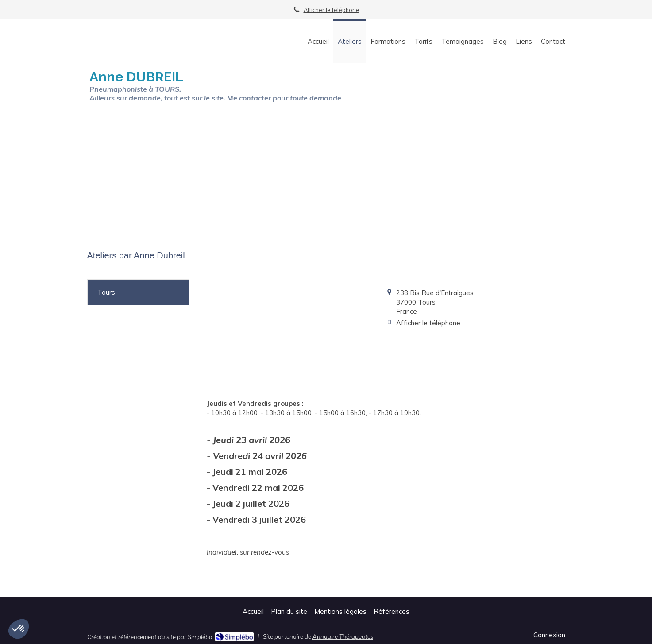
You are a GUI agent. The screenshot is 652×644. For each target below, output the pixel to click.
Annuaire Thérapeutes (343, 636)
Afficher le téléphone (332, 10)
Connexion (549, 635)
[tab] (138, 292)
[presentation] (138, 292)
